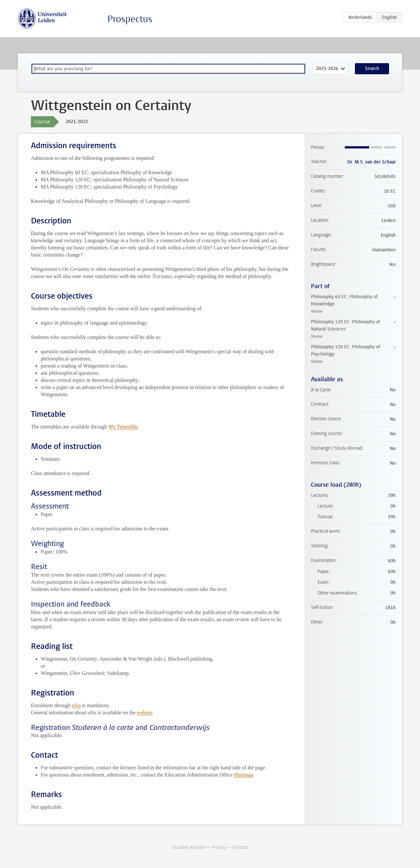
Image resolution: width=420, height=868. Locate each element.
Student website (189, 847)
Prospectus (130, 19)
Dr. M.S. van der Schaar (371, 162)
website (145, 713)
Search (372, 69)
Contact (240, 847)
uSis (76, 705)
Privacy (219, 847)
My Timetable (123, 427)
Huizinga (244, 775)
